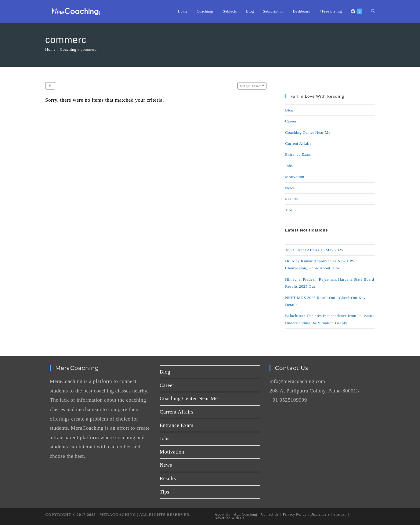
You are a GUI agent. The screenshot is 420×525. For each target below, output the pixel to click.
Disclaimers (320, 514)
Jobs (289, 166)
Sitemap (340, 514)
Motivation (295, 177)
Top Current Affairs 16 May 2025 (314, 250)
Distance (251, 86)
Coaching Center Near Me (308, 132)
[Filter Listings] (50, 86)
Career (291, 121)
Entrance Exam (298, 154)
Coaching (68, 49)
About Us (222, 514)
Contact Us (270, 514)
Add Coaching (245, 514)
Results (291, 199)
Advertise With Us (230, 518)
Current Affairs (298, 143)
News (290, 188)
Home (50, 49)
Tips (289, 210)
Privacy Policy (294, 514)
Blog (289, 110)
